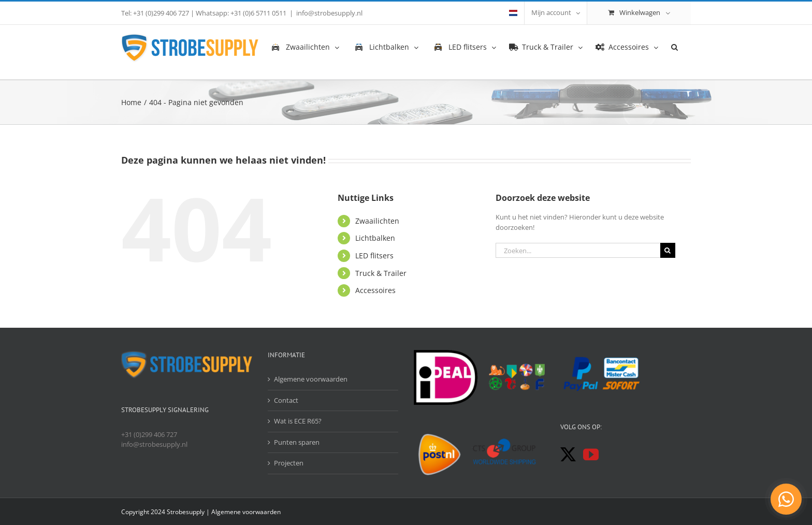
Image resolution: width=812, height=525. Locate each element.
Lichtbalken (375, 238)
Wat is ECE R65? (298, 421)
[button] (675, 47)
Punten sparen (297, 442)
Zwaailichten (377, 221)
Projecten (289, 463)
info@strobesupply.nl (329, 13)
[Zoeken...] (578, 250)
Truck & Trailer (381, 273)
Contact (286, 400)
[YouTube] (591, 455)
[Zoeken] (668, 250)
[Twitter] (568, 455)
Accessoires (375, 290)
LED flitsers (374, 256)
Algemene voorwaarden (311, 379)
